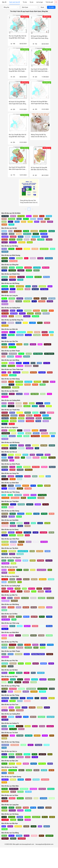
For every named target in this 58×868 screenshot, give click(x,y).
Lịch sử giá (39, 2)
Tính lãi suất (49, 2)
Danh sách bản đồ (15, 2)
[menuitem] (4, 2)
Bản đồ (4, 2)
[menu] (28, 2)
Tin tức (25, 2)
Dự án (32, 2)
